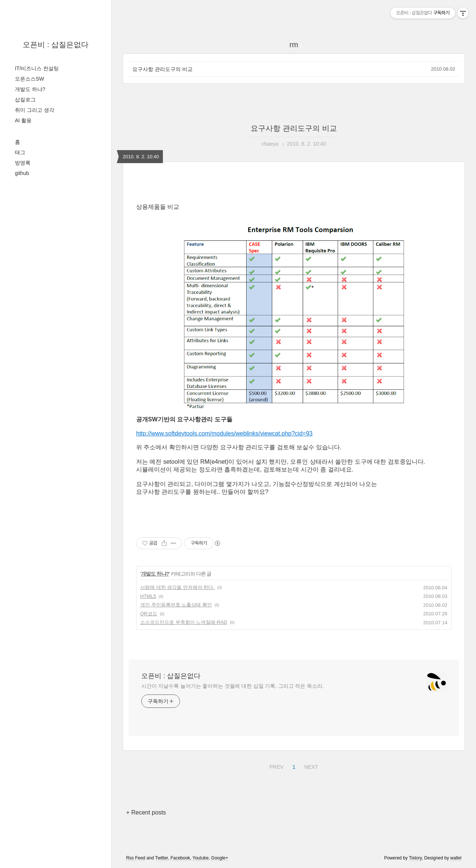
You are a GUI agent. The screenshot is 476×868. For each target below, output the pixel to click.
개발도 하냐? (30, 89)
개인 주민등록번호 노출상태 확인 (176, 605)
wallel (456, 858)
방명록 (23, 163)
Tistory (415, 858)
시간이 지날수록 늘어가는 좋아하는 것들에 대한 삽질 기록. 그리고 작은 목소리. (232, 686)
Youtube (201, 858)
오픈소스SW (30, 79)
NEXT (310, 766)
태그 (20, 152)
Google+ (220, 858)
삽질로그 (25, 100)
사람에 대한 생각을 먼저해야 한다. (177, 587)
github (22, 173)
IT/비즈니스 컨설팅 (37, 68)
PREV (275, 766)
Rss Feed (136, 858)
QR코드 (149, 614)
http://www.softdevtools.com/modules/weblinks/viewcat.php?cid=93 (224, 433)
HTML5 (148, 596)
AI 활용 (23, 120)
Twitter (162, 858)
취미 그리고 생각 (35, 110)
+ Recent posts (146, 812)
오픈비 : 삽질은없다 (56, 45)
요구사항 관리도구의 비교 (163, 69)
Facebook (180, 858)
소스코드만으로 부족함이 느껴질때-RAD (184, 622)
